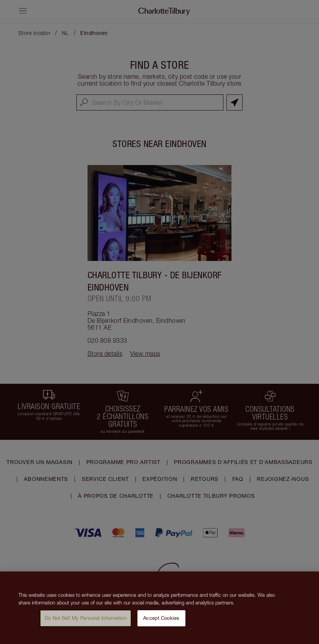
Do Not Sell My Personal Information (86, 619)
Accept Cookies (161, 619)
